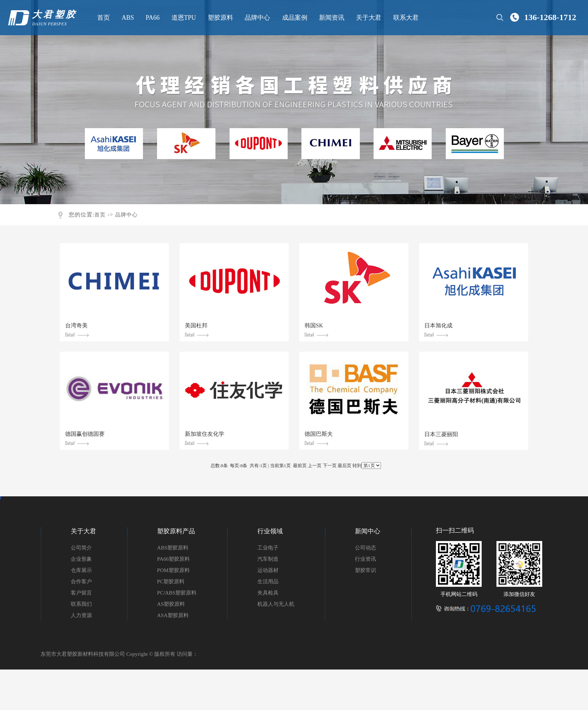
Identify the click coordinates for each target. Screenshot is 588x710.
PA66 (152, 18)
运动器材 (268, 570)
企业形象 (81, 559)
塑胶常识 (365, 570)
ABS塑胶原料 (173, 548)
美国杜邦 (197, 330)
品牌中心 (257, 18)
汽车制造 (268, 559)
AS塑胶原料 (171, 604)
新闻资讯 (331, 18)
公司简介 (81, 548)
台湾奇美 (77, 330)
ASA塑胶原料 (173, 615)
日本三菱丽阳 (441, 438)
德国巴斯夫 (319, 438)
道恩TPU (183, 18)
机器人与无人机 (276, 604)
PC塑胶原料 (171, 582)
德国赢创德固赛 (85, 438)
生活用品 (268, 582)
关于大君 (368, 18)
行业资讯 (365, 559)
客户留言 (81, 593)
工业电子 (268, 548)
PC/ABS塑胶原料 (177, 593)
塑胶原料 (219, 18)
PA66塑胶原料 (173, 559)
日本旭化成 (438, 330)
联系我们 (81, 604)
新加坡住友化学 (205, 438)
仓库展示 (81, 570)
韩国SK (316, 330)
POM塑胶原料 (173, 570)
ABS (127, 18)
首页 (103, 18)
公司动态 (365, 548)
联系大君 (405, 18)
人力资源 (81, 615)
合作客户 (81, 582)
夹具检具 (268, 593)
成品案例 (294, 18)
